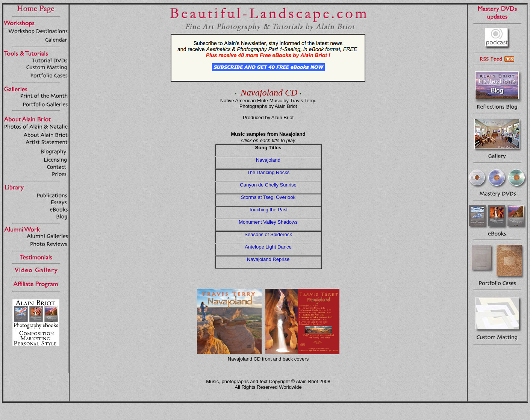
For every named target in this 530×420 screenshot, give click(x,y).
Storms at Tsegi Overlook (268, 197)
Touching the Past (268, 210)
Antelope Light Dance (268, 247)
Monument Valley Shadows (268, 222)
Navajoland (268, 160)
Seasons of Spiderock (268, 234)
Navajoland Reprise (268, 259)
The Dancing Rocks (268, 172)
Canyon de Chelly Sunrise (268, 185)
